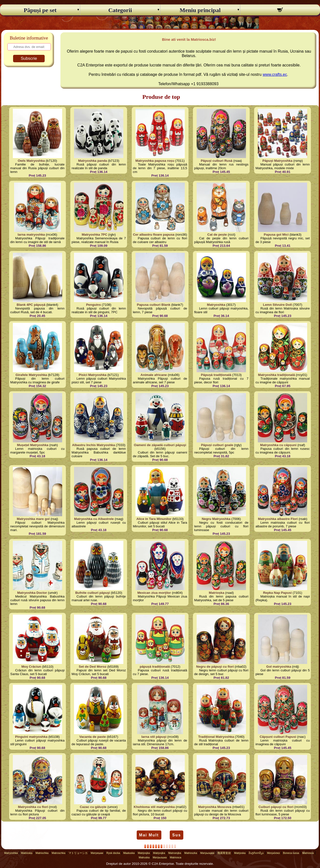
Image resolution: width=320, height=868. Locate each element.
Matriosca (308, 853)
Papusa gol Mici (276, 235)
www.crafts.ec (275, 74)
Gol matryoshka (279, 667)
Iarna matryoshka (31, 235)
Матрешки (97, 853)
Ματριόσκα (273, 853)
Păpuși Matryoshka (277, 161)
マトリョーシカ (78, 853)
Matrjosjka (144, 853)
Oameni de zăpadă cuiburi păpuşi (160, 445)
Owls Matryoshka (31, 161)
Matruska (144, 857)
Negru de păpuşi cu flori (215, 667)
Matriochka (42, 853)
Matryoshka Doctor (32, 593)
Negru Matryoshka (216, 519)
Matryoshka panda (93, 161)
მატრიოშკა (256, 853)
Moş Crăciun (31, 667)
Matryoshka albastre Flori (278, 519)
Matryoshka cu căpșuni (278, 445)
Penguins (94, 305)
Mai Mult (149, 835)
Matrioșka (217, 593)
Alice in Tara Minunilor (154, 519)
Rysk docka (113, 853)
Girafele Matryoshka (31, 375)
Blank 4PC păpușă (31, 305)
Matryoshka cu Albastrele (94, 519)
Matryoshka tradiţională (277, 375)
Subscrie (29, 58)
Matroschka (59, 853)
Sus (177, 835)
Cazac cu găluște (93, 807)
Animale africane (154, 375)
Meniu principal (200, 10)
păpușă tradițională (155, 667)
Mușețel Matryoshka (33, 445)
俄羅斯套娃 (224, 853)
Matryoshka (216, 305)
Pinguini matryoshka (31, 737)
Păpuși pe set (40, 10)
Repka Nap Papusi (277, 593)
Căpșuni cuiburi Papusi (278, 737)
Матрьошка (207, 853)
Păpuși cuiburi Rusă (217, 161)
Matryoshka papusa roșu (155, 161)
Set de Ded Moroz (93, 667)
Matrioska (27, 853)
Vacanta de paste (93, 737)
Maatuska (129, 853)
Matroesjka (175, 853)
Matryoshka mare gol (33, 519)
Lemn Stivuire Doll (277, 305)
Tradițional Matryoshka (216, 737)
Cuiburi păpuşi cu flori (276, 807)
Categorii (120, 10)
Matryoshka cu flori (33, 807)
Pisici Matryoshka (93, 375)
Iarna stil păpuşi (154, 737)
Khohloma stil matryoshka (154, 807)
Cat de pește (217, 235)
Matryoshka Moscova (215, 807)
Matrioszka (191, 853)
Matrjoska (240, 853)
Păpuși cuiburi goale (217, 445)
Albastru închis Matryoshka (94, 445)
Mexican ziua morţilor (154, 593)
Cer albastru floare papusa (154, 235)
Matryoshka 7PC (94, 235)
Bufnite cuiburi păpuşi (93, 593)
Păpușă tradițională (216, 375)
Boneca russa (291, 853)
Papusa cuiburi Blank (154, 305)
